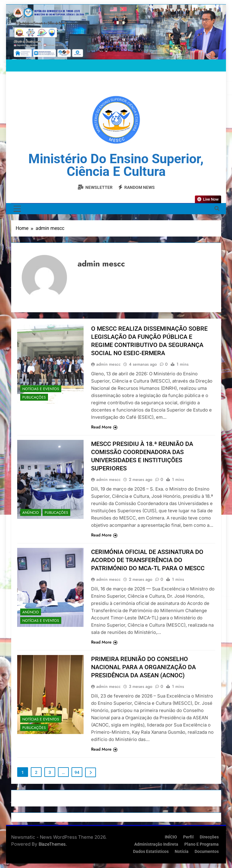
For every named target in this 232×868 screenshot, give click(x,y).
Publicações (34, 397)
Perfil (188, 837)
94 (77, 772)
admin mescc (108, 364)
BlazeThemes (52, 844)
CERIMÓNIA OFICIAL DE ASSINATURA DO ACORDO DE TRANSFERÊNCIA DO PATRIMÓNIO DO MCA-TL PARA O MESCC (148, 560)
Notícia (182, 852)
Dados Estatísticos (151, 852)
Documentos (207, 852)
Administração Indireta (156, 844)
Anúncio (31, 513)
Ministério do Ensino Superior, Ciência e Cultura (116, 165)
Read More (104, 427)
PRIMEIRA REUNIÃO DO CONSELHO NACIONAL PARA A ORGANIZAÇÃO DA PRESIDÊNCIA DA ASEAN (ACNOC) (143, 667)
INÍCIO (171, 837)
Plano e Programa (202, 844)
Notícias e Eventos (41, 389)
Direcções (209, 837)
